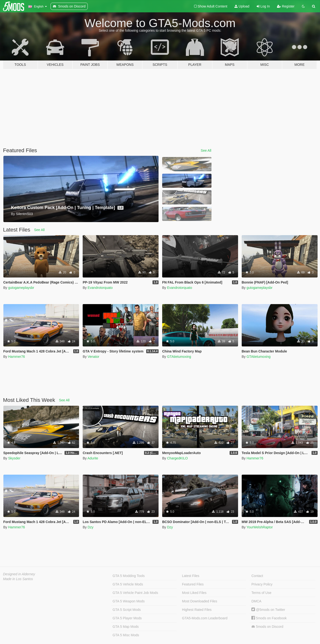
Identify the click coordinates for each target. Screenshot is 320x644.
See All (206, 150)
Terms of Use (261, 593)
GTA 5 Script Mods (127, 610)
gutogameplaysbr (21, 288)
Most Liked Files (194, 593)
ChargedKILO (177, 458)
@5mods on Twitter (268, 610)
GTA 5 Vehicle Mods (128, 584)
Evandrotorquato (100, 288)
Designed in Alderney (19, 574)
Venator (93, 357)
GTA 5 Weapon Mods (129, 601)
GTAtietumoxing (179, 357)
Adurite (93, 458)
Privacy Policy (262, 584)
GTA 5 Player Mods (127, 618)
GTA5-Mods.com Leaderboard (205, 618)
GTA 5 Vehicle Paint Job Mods (135, 593)
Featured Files (193, 584)
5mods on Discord (267, 627)
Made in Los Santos (18, 579)
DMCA (256, 601)
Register (286, 6)
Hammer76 (17, 357)
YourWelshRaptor (260, 527)
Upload (242, 6)
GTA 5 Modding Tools (129, 576)
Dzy (90, 527)
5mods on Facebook (269, 618)
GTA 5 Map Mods (126, 627)
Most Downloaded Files (200, 601)
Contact (257, 576)
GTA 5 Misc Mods (126, 635)
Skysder (14, 458)
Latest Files (191, 576)
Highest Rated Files (197, 610)
